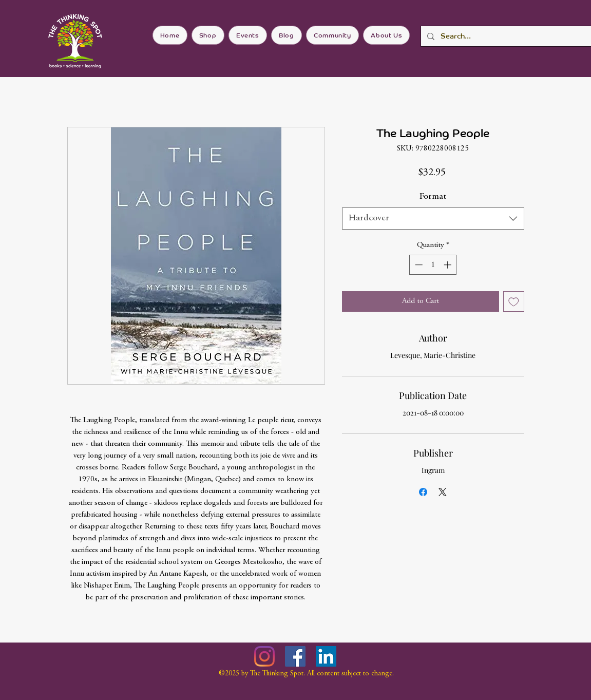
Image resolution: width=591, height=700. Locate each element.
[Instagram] (264, 656)
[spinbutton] (433, 265)
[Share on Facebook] (423, 492)
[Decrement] (418, 265)
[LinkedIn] (326, 656)
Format (433, 197)
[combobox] (433, 219)
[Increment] (449, 265)
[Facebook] (295, 656)
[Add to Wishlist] (514, 302)
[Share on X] (443, 492)
